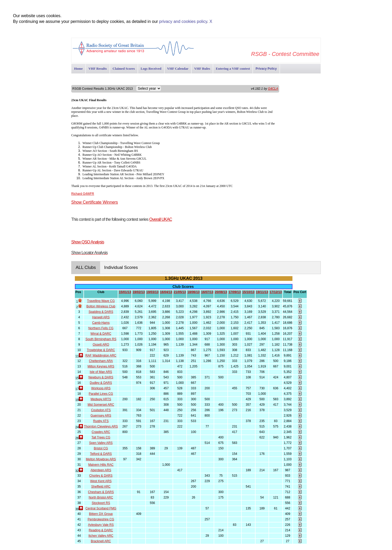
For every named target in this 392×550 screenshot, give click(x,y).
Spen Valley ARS (101, 443)
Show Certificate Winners (95, 202)
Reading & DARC (101, 530)
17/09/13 (235, 292)
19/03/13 (152, 292)
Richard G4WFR (83, 194)
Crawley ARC (101, 432)
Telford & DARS (101, 454)
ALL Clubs (86, 267)
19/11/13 (262, 292)
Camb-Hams (101, 323)
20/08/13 (221, 292)
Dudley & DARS (101, 383)
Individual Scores (121, 267)
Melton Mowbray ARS (101, 459)
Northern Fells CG (101, 328)
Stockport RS (101, 503)
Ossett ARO (101, 345)
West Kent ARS (101, 481)
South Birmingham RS (101, 339)
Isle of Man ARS (101, 372)
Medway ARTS (101, 399)
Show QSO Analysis (88, 242)
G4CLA (273, 89)
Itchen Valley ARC (101, 536)
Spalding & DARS (101, 312)
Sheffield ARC (101, 487)
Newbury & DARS (101, 377)
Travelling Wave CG (101, 301)
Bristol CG (101, 448)
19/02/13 (139, 292)
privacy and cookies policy (183, 21)
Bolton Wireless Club (101, 306)
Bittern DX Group (101, 514)
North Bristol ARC (101, 497)
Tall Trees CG (101, 437)
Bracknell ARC (101, 541)
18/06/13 (194, 292)
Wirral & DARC (101, 334)
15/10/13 (248, 292)
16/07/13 (207, 292)
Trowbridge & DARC (101, 350)
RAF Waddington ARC (101, 355)
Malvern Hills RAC (101, 465)
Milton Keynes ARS (101, 366)
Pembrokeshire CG (101, 519)
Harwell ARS (101, 317)
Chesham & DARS (101, 492)
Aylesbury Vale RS (101, 525)
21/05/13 (180, 292)
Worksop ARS (101, 388)
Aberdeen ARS (101, 470)
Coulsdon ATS (101, 410)
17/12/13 (276, 292)
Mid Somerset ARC (101, 405)
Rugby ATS (101, 421)
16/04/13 (166, 292)
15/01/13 (125, 292)
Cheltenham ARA (101, 361)
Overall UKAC (161, 219)
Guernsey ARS (101, 416)
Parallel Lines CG (101, 394)
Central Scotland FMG (101, 508)
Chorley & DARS (101, 476)
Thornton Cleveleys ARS (101, 426)
